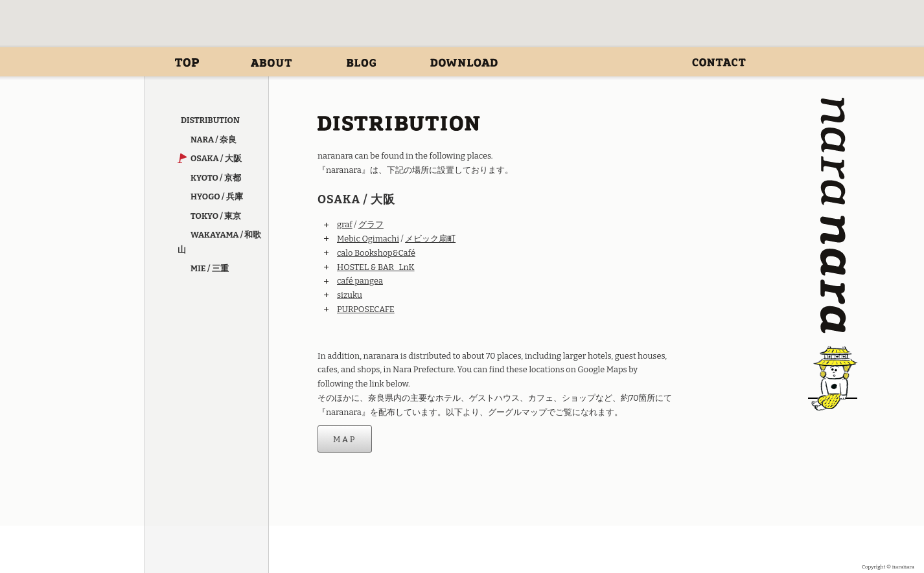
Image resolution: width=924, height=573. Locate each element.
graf (345, 224)
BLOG (361, 62)
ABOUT (271, 62)
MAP (345, 439)
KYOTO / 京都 (216, 178)
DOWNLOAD (464, 62)
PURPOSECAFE (366, 309)
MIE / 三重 (210, 268)
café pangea (360, 281)
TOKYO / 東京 (216, 216)
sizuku (350, 295)
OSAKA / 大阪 (216, 158)
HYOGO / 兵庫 (217, 197)
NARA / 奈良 (214, 140)
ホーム (187, 62)
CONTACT (719, 62)
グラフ (371, 224)
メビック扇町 (430, 239)
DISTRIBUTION (592, 62)
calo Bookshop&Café (376, 253)
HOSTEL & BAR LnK (376, 267)
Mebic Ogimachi (368, 239)
